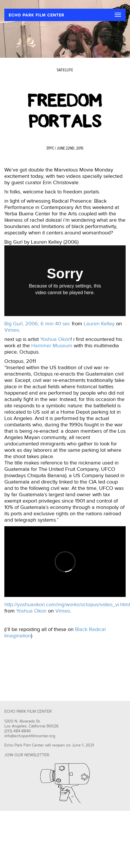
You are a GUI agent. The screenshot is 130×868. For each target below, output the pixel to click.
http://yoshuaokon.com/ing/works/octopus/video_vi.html (67, 605)
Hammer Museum (52, 346)
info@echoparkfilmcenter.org (30, 736)
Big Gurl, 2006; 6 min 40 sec (37, 324)
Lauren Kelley (99, 324)
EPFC (50, 148)
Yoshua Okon (31, 611)
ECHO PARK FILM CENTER (36, 15)
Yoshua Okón (55, 339)
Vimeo (12, 330)
